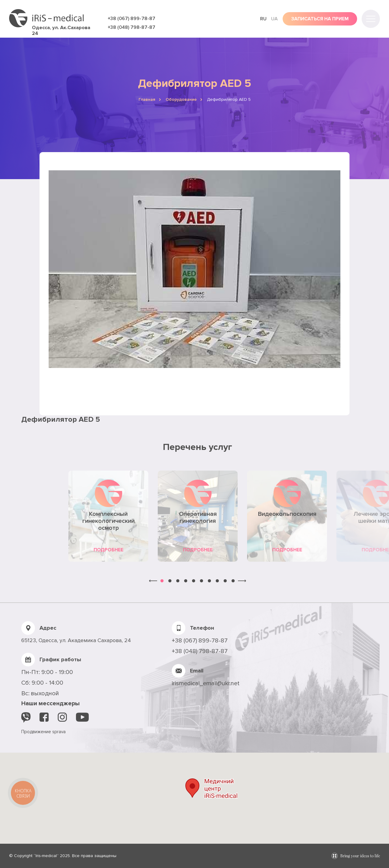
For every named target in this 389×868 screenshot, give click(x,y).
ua (274, 19)
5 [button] (194, 581)
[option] (108, 516)
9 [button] (225, 581)
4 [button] (186, 581)
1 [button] (162, 581)
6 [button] (201, 581)
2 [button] (170, 581)
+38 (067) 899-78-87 (131, 19)
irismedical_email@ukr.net (206, 683)
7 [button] (209, 581)
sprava (59, 732)
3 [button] (178, 581)
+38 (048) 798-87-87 (131, 27)
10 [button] (233, 581)
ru (263, 19)
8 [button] (217, 581)
